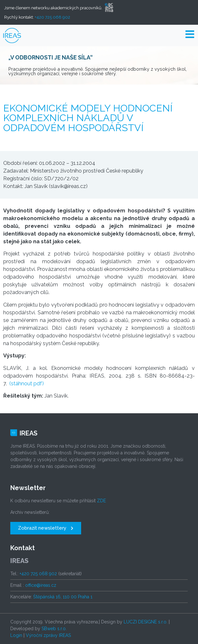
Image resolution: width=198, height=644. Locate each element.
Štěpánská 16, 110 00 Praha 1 (63, 597)
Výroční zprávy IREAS (48, 635)
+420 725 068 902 (52, 17)
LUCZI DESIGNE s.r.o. (146, 622)
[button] (46, 528)
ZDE (101, 501)
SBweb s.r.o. (54, 629)
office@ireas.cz (41, 585)
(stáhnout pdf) (27, 384)
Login (16, 635)
